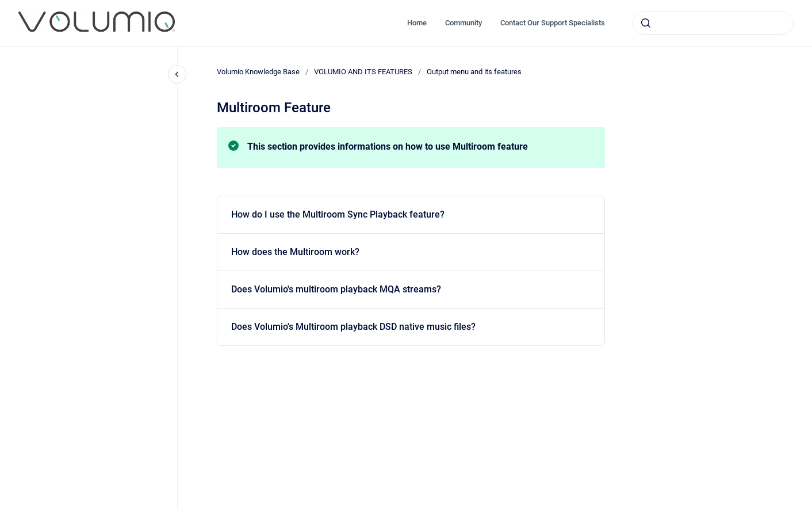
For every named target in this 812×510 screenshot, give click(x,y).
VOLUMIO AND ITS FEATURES (363, 72)
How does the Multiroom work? (295, 252)
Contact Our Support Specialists (553, 23)
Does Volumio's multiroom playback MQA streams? (336, 289)
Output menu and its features (474, 72)
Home (417, 23)
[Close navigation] (177, 74)
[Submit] (646, 23)
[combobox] (713, 23)
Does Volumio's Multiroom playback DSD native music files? (353, 327)
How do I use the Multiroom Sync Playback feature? (338, 214)
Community (464, 23)
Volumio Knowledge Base (258, 72)
